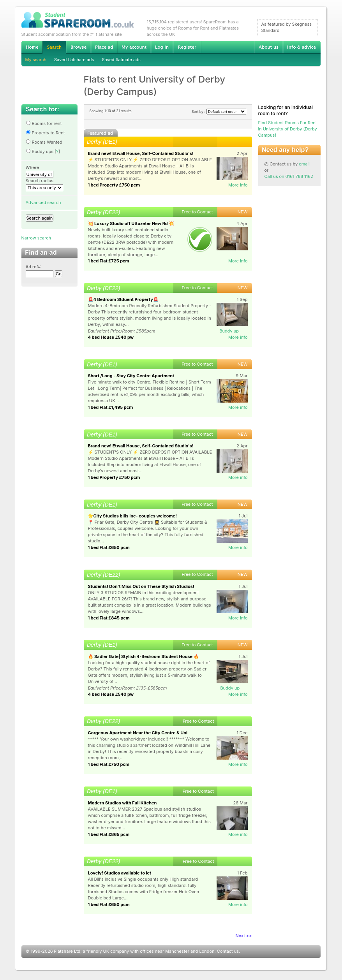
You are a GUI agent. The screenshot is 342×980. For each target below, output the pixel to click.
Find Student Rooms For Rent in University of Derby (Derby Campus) (288, 129)
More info (238, 185)
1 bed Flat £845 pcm (109, 618)
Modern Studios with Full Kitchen (123, 803)
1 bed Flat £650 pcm (109, 547)
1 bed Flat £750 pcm (109, 764)
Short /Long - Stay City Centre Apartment (131, 376)
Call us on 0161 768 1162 (289, 176)
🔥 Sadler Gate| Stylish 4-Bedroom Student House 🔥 (144, 656)
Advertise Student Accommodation (104, 47)
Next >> (244, 936)
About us (268, 47)
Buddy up (229, 331)
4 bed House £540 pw (111, 337)
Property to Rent (45, 133)
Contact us (228, 951)
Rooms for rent (44, 123)
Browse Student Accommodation (78, 47)
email (304, 164)
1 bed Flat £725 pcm (109, 261)
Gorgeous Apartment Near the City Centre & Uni (138, 733)
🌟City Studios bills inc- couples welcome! (132, 516)
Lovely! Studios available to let (120, 873)
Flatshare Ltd (67, 951)
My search (36, 60)
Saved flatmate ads (121, 60)
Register (187, 47)
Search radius (40, 181)
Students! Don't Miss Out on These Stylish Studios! (141, 586)
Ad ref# (33, 267)
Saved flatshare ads (74, 60)
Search (54, 47)
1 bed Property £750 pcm (114, 185)
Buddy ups (40, 151)
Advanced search (43, 202)
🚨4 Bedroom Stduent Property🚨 (123, 299)
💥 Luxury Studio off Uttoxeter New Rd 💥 (131, 223)
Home (32, 47)
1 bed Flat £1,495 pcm (111, 407)
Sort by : (219, 112)
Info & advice (302, 47)
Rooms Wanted (44, 142)
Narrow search (36, 238)
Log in (162, 47)
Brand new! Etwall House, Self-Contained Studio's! (141, 153)
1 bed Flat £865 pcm (109, 834)
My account (134, 47)
